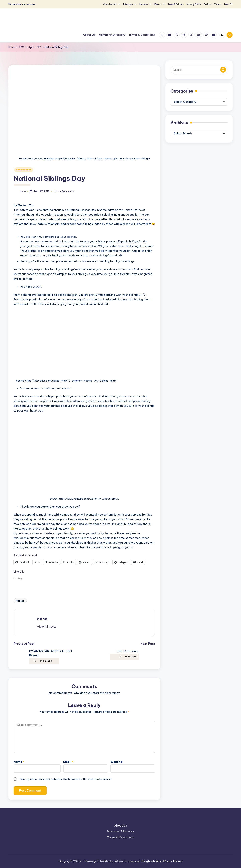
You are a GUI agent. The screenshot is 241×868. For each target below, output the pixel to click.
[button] (47, 627)
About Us (120, 826)
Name (19, 762)
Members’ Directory (120, 831)
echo (42, 619)
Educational (24, 170)
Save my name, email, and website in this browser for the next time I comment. (66, 779)
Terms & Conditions (120, 837)
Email (68, 762)
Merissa (20, 601)
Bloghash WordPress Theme (162, 861)
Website (116, 762)
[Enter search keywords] (199, 70)
